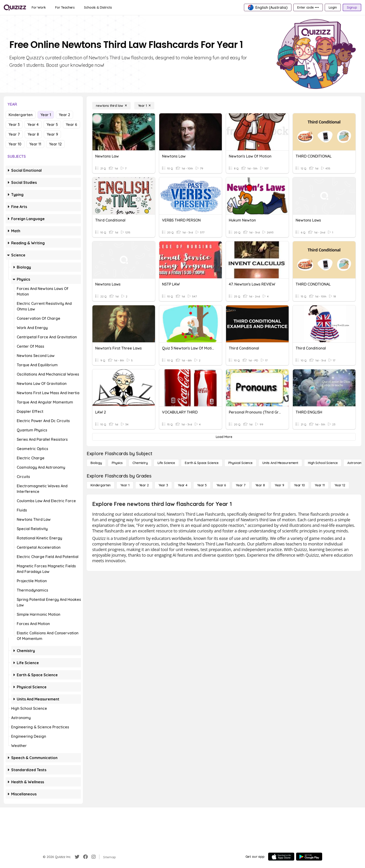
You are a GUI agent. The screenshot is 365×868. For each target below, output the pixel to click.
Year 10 (15, 144)
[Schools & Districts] (98, 7)
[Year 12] (340, 485)
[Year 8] (260, 485)
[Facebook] (85, 857)
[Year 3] (163, 485)
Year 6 (71, 124)
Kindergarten (21, 115)
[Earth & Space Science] (202, 463)
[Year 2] (144, 485)
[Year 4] (183, 485)
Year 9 (52, 134)
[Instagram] (94, 857)
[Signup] (352, 7)
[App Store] (281, 857)
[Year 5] (202, 485)
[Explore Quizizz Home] (15, 7)
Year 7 (14, 134)
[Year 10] (299, 485)
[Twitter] (77, 857)
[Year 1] (144, 106)
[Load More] (224, 437)
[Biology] (96, 463)
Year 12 (55, 144)
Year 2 (64, 115)
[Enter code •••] (308, 7)
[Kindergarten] (101, 485)
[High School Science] (323, 463)
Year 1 (46, 115)
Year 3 (14, 124)
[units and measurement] (280, 463)
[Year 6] (221, 485)
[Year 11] (320, 485)
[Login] (333, 7)
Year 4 (33, 124)
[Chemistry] (140, 463)
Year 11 (35, 144)
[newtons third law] (111, 106)
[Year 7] (241, 485)
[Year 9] (279, 485)
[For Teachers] (65, 7)
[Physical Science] (240, 463)
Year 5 (52, 124)
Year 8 (33, 134)
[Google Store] (309, 857)
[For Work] (39, 7)
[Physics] (117, 463)
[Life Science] (166, 463)
